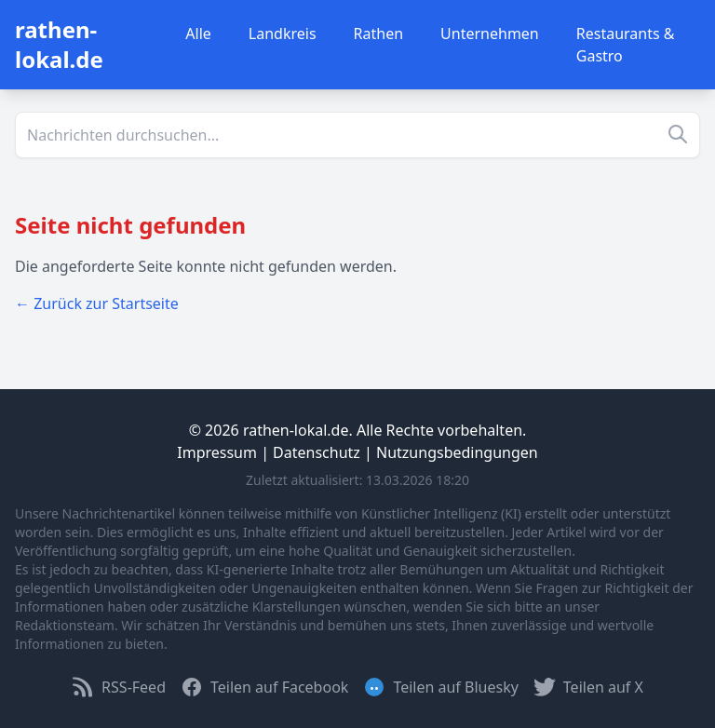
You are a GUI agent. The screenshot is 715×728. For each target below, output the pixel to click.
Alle (198, 34)
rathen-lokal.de (59, 44)
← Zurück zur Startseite (97, 303)
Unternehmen (490, 34)
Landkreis (283, 34)
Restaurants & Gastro (626, 45)
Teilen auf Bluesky (440, 687)
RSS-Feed (119, 687)
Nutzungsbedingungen (457, 452)
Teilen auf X (588, 687)
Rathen (379, 34)
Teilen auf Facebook (264, 687)
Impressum (217, 452)
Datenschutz (317, 452)
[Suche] (357, 135)
